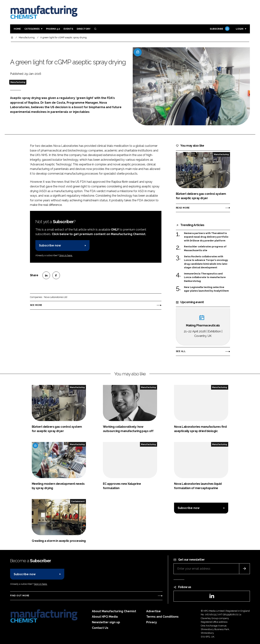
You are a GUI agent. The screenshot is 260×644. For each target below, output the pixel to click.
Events (68, 29)
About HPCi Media (105, 617)
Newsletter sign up (106, 622)
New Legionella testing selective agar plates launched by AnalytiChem (206, 289)
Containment (78, 501)
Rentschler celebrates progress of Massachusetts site (205, 249)
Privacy (152, 622)
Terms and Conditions (162, 617)
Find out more (20, 596)
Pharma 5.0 (53, 29)
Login (240, 29)
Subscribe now (50, 245)
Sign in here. (66, 255)
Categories (32, 29)
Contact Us (100, 628)
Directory (84, 29)
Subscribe (219, 29)
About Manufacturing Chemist (114, 611)
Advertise (153, 611)
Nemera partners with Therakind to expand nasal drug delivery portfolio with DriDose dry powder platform (206, 237)
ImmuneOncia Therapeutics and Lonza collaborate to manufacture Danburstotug (205, 277)
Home (17, 29)
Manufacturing (18, 82)
